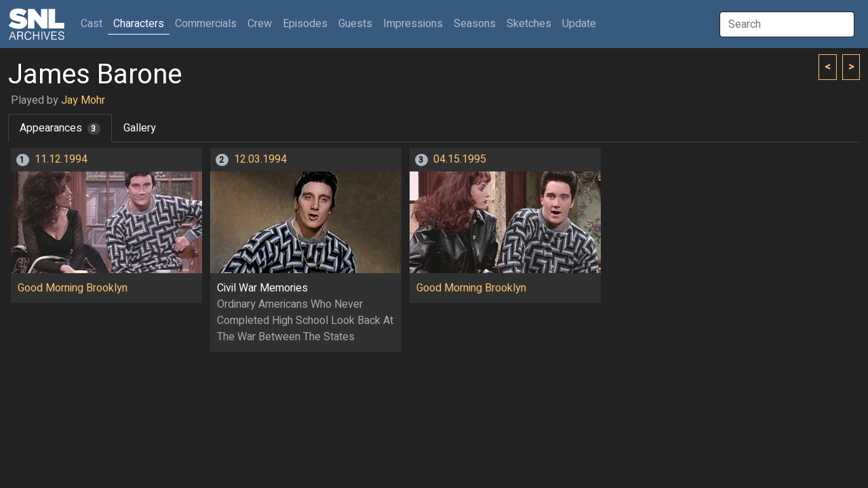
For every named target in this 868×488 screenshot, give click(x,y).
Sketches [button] (529, 24)
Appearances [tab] (60, 128)
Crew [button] (260, 24)
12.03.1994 (260, 159)
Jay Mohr (83, 100)
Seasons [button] (475, 24)
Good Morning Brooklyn (73, 288)
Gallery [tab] (140, 128)
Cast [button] (94, 23)
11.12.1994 (61, 159)
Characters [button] (139, 24)
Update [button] (579, 24)
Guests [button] (355, 24)
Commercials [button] (206, 24)
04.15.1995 (460, 159)
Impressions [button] (413, 24)
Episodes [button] (305, 24)
